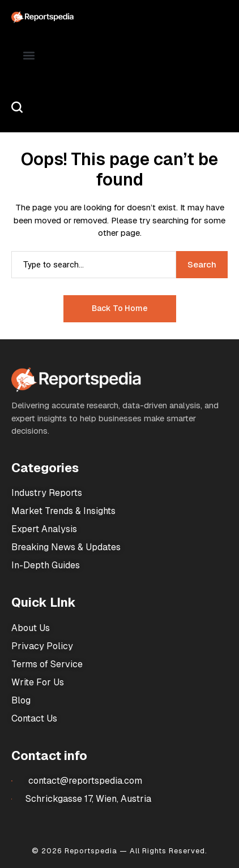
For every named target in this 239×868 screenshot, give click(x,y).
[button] (29, 55)
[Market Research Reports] (42, 17)
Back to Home (120, 308)
